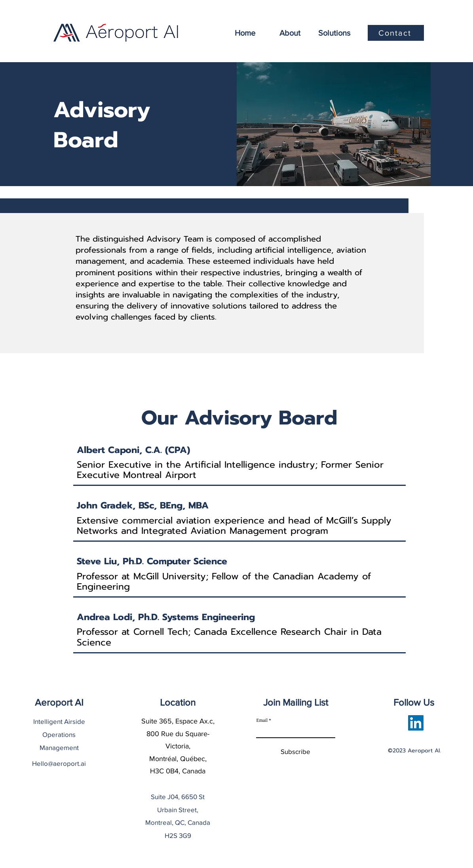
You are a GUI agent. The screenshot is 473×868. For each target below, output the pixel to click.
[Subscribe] (295, 752)
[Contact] (396, 33)
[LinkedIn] (416, 723)
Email (262, 720)
